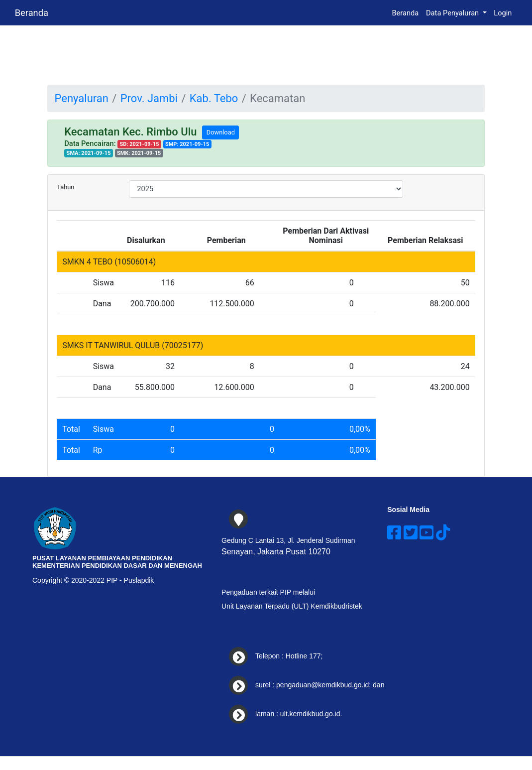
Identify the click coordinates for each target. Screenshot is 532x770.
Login (503, 13)
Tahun (65, 187)
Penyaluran (82, 98)
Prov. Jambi (149, 98)
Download (221, 132)
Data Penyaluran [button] (453, 13)
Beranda (32, 13)
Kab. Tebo (214, 98)
